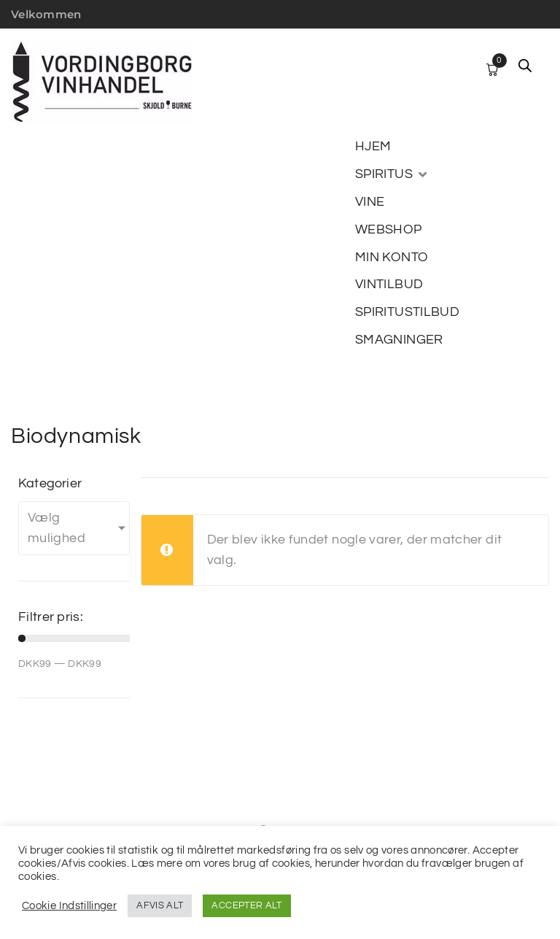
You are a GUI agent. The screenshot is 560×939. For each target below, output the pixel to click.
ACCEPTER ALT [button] (246, 905)
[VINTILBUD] (389, 285)
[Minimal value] (74, 638)
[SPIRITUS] (392, 174)
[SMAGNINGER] (399, 340)
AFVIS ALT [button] (160, 905)
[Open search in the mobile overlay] (525, 66)
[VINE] (370, 202)
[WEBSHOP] (389, 230)
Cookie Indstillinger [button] (69, 906)
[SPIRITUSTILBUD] (407, 312)
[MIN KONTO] (392, 258)
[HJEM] (373, 147)
